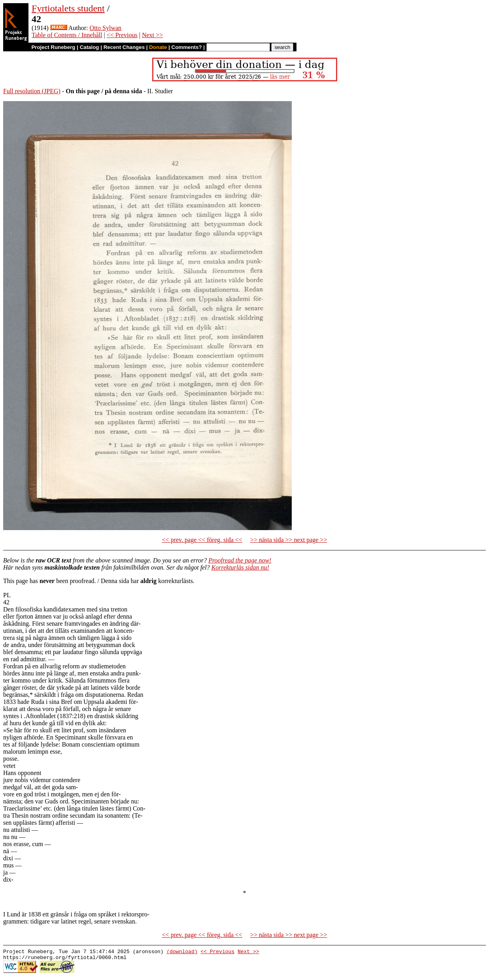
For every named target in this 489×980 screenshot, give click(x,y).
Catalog (90, 47)
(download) (182, 952)
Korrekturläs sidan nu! (240, 567)
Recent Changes (124, 47)
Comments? (187, 47)
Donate (158, 47)
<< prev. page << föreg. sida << (202, 540)
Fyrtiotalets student (68, 8)
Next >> (152, 35)
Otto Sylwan (106, 28)
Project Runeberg (53, 47)
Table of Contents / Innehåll (67, 35)
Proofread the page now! (240, 560)
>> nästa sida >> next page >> (289, 540)
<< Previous (122, 35)
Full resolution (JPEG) (32, 91)
